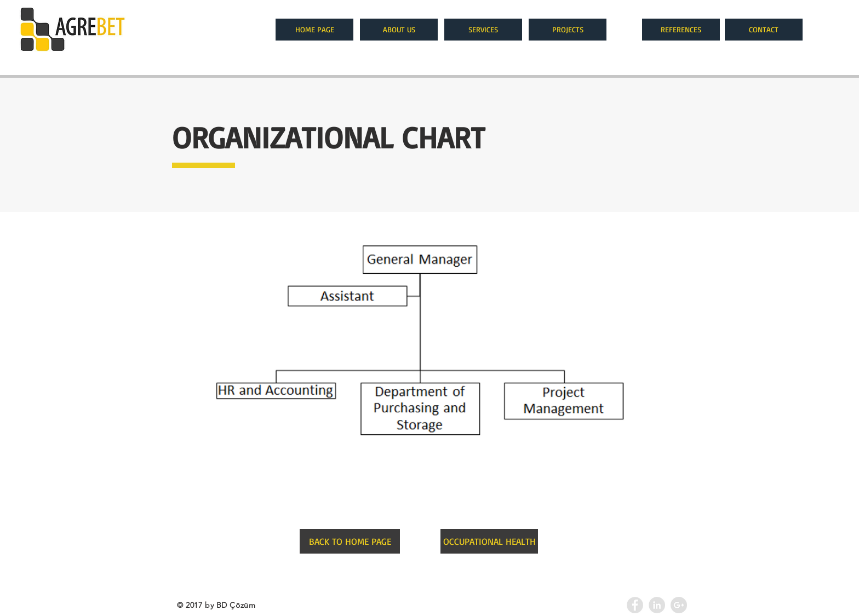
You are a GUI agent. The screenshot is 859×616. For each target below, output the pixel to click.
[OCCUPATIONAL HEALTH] (489, 541)
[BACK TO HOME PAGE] (350, 541)
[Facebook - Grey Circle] (635, 605)
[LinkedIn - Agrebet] (657, 605)
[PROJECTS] (568, 30)
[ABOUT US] (399, 30)
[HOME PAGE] (314, 30)
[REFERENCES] (681, 30)
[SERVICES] (483, 30)
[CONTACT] (764, 30)
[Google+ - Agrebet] (679, 605)
